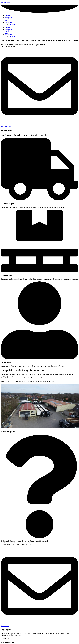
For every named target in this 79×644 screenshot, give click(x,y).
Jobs (6, 33)
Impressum (12, 36)
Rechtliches (8, 35)
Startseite (8, 28)
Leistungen (8, 29)
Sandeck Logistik (6, 2)
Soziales (7, 31)
